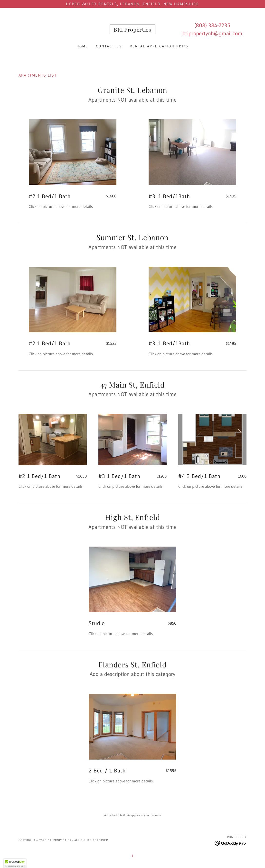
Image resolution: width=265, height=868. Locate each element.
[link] (132, 30)
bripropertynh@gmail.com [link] (212, 33)
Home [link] (82, 46)
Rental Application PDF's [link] (159, 46)
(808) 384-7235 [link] (212, 25)
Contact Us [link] (109, 46)
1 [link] (132, 856)
